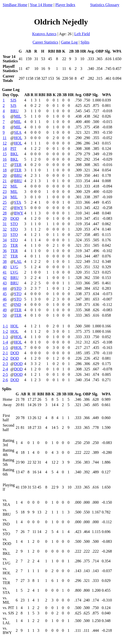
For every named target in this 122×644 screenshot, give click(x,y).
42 (5, 278)
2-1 (5, 353)
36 (5, 251)
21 (5, 181)
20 (5, 175)
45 (5, 294)
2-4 (5, 369)
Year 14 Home (41, 5)
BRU (15, 111)
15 (5, 154)
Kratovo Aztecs (44, 34)
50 (5, 315)
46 (5, 299)
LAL (18, 261)
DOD (15, 218)
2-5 (5, 374)
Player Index (65, 5)
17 (5, 165)
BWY (19, 208)
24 (5, 197)
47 (5, 305)
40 (5, 267)
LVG (14, 267)
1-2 (5, 331)
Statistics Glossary (105, 5)
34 (5, 240)
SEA (18, 132)
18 (5, 170)
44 (5, 288)
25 (5, 202)
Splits (85, 42)
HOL (18, 138)
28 (5, 213)
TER (18, 165)
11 (5, 138)
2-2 (5, 358)
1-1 (5, 326)
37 (5, 256)
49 (5, 310)
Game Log (69, 42)
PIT (14, 149)
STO (14, 224)
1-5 (5, 348)
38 (5, 261)
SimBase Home (15, 5)
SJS (14, 100)
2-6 (5, 380)
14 (5, 149)
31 (5, 224)
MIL (18, 116)
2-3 (5, 364)
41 (5, 272)
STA (18, 202)
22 (5, 186)
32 (5, 229)
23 (5, 192)
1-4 (5, 342)
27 (5, 208)
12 (5, 143)
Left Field (82, 34)
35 (5, 245)
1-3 (5, 337)
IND (17, 305)
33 (5, 235)
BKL (14, 154)
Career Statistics (45, 42)
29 (5, 218)
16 (5, 159)
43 (5, 283)
